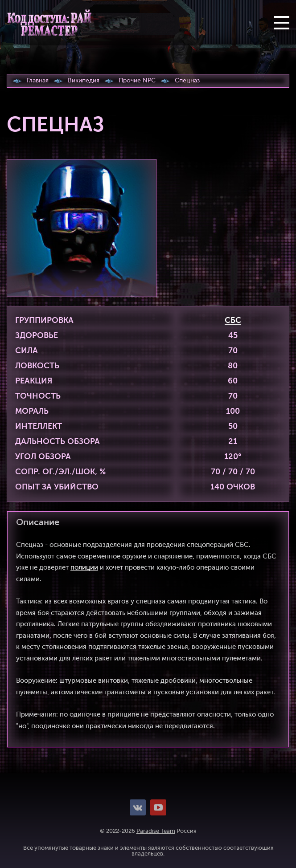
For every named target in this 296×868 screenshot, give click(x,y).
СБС (233, 321)
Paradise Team (156, 831)
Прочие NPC (137, 81)
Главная (38, 81)
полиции (84, 568)
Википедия (84, 81)
